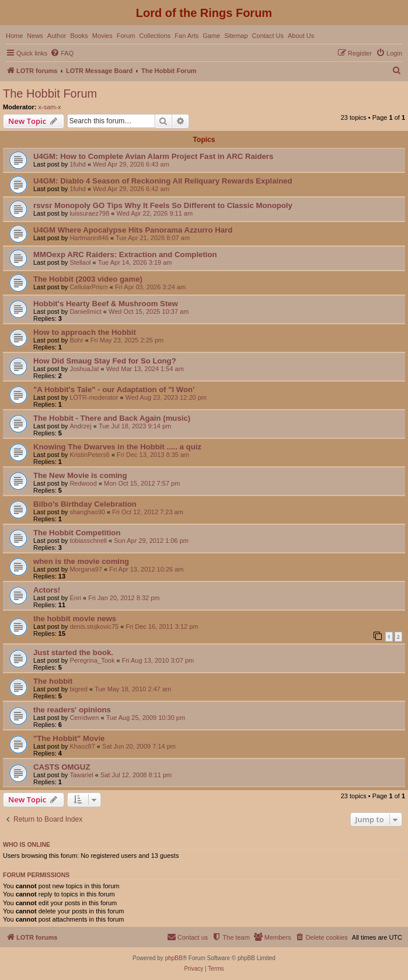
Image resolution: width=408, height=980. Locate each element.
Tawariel (81, 775)
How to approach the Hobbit (85, 332)
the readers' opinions (72, 710)
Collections (155, 36)
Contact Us (268, 36)
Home (14, 36)
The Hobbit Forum (50, 94)
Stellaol (80, 262)
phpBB (174, 958)
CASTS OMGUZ (62, 767)
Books (79, 36)
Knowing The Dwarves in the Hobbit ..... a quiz (117, 447)
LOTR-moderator (94, 397)
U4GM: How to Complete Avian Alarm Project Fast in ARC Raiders (153, 156)
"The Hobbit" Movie (69, 738)
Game (211, 36)
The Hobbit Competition (77, 533)
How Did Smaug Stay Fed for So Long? (105, 361)
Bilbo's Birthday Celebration (85, 504)
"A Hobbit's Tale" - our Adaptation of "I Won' (114, 389)
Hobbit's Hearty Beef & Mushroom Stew (106, 304)
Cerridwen (84, 718)
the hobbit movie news (75, 619)
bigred (79, 689)
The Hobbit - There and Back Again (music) (112, 418)
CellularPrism (88, 287)
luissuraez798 (89, 213)
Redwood (83, 483)
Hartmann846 (89, 238)
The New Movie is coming (80, 475)
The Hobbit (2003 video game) (88, 279)
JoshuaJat (84, 369)
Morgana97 (86, 569)
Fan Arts (186, 36)
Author (57, 36)
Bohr (76, 340)
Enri (75, 598)
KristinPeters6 (89, 455)
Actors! (47, 590)
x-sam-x (50, 107)
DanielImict (85, 311)
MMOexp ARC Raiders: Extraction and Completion (125, 254)
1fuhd (78, 164)
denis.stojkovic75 (94, 626)
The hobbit (53, 681)
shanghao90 (87, 512)
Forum (126, 36)
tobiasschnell (88, 541)
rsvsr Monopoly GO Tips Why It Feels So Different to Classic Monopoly (163, 205)
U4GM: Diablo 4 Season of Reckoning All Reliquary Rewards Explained (163, 181)
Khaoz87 (82, 746)
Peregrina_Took (92, 660)
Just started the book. (73, 652)
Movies (102, 36)
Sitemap (236, 36)
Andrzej (80, 426)
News (35, 36)
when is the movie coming (81, 561)
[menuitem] (62, 53)
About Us (301, 36)
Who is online (27, 844)
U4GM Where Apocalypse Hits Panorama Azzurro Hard (133, 230)
